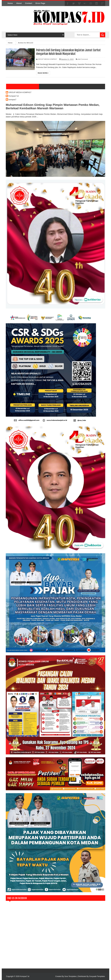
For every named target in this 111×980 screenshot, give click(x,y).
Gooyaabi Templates (97, 976)
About (19, 3)
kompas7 (13, 100)
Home (10, 3)
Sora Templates (70, 976)
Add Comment (83, 59)
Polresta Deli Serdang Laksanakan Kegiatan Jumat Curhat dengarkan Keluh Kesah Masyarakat (68, 52)
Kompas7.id (14, 96)
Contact (29, 3)
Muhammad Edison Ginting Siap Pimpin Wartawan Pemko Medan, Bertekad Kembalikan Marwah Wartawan (53, 106)
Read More (43, 73)
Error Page (40, 3)
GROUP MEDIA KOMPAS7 (20, 92)
